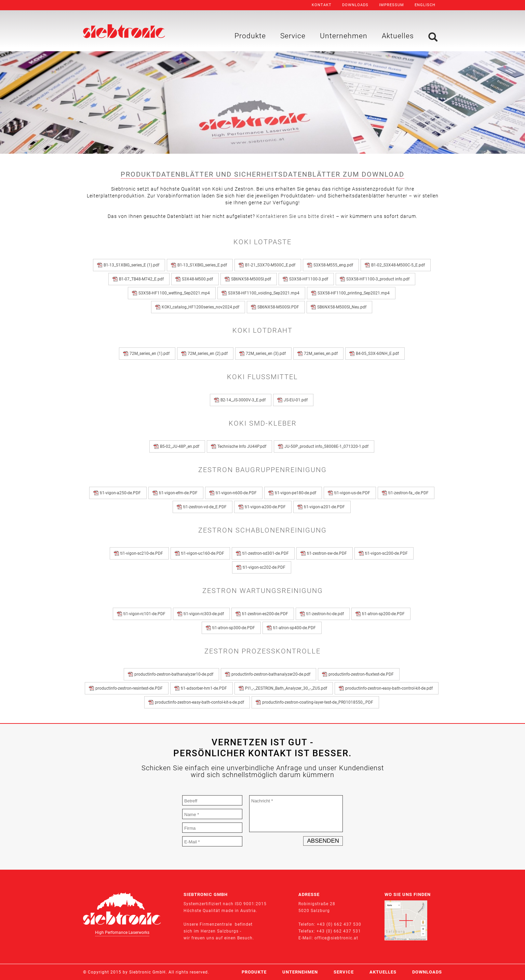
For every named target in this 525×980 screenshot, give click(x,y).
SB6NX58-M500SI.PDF (279, 307)
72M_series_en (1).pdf (151, 354)
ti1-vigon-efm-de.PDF (179, 493)
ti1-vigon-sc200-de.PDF (387, 553)
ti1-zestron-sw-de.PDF (328, 553)
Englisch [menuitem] (425, 5)
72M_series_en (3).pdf (267, 354)
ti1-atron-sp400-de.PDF (295, 628)
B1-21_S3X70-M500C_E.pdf (271, 265)
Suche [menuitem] (433, 37)
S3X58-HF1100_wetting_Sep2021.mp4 (175, 293)
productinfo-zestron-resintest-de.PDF (130, 688)
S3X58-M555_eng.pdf (334, 265)
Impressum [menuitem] (392, 5)
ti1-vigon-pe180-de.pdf (297, 493)
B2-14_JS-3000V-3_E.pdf (244, 400)
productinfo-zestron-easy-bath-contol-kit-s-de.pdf (200, 702)
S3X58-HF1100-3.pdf (310, 279)
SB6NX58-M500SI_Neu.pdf (343, 307)
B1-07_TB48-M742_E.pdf (142, 279)
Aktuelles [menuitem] (398, 36)
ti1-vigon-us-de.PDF (353, 493)
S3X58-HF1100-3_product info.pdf (379, 279)
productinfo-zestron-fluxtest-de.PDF (362, 674)
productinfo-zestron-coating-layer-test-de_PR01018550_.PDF (319, 702)
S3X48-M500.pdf (198, 279)
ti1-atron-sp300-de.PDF (235, 628)
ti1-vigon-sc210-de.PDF (143, 553)
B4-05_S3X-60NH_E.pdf (378, 354)
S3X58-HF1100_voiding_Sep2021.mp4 (265, 293)
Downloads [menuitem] (355, 5)
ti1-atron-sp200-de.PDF (384, 614)
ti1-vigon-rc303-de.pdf (205, 614)
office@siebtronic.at (336, 938)
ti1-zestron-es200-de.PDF (266, 614)
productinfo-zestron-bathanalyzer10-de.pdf (175, 674)
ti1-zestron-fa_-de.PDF (409, 493)
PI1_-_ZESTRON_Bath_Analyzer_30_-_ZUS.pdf (287, 688)
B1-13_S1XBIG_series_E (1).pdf (132, 265)
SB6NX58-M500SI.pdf (252, 279)
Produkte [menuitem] (250, 36)
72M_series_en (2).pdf (209, 354)
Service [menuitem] (293, 36)
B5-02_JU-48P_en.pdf (181, 446)
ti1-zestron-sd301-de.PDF (267, 553)
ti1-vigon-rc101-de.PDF (145, 614)
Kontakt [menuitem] (322, 5)
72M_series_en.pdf (322, 354)
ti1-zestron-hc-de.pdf (326, 614)
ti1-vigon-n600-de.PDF (237, 493)
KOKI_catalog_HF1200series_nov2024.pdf (201, 307)
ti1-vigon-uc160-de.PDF (204, 553)
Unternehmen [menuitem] (344, 36)
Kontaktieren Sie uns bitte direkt (295, 216)
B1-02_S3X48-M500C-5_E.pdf (399, 265)
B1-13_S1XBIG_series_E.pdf (203, 265)
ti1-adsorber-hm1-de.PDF (205, 688)
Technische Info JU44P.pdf (243, 446)
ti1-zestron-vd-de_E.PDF (206, 507)
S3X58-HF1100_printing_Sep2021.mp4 (355, 293)
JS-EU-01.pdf (297, 400)
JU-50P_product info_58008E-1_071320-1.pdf (327, 446)
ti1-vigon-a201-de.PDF (325, 507)
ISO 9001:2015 (251, 904)
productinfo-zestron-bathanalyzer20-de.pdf (272, 674)
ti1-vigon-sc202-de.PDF (265, 567)
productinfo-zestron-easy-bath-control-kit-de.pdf (390, 688)
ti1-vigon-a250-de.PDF (121, 493)
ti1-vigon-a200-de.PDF (266, 507)
